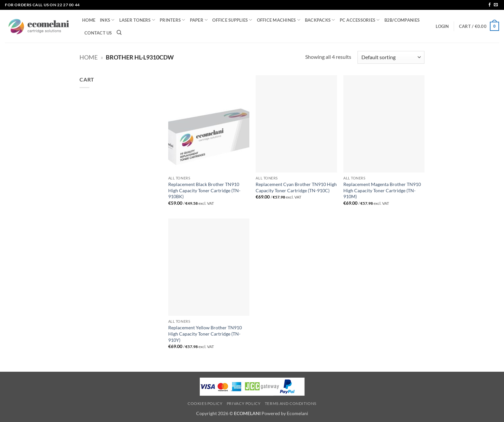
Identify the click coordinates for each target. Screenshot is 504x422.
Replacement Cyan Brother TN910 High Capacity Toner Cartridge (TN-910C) (296, 187)
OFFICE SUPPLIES (232, 20)
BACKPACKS (320, 20)
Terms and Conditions (291, 403)
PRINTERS (172, 20)
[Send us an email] (496, 5)
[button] (442, 26)
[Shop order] (391, 57)
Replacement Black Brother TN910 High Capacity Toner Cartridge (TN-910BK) (204, 190)
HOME (89, 20)
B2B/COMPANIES (402, 20)
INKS (107, 20)
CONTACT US (98, 33)
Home (89, 57)
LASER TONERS (137, 20)
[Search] (119, 33)
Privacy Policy (244, 403)
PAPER (199, 20)
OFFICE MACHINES (279, 20)
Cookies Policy (205, 403)
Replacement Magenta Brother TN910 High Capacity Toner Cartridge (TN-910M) (382, 190)
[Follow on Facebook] (490, 5)
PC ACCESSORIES (360, 20)
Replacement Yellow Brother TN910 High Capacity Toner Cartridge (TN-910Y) (205, 334)
